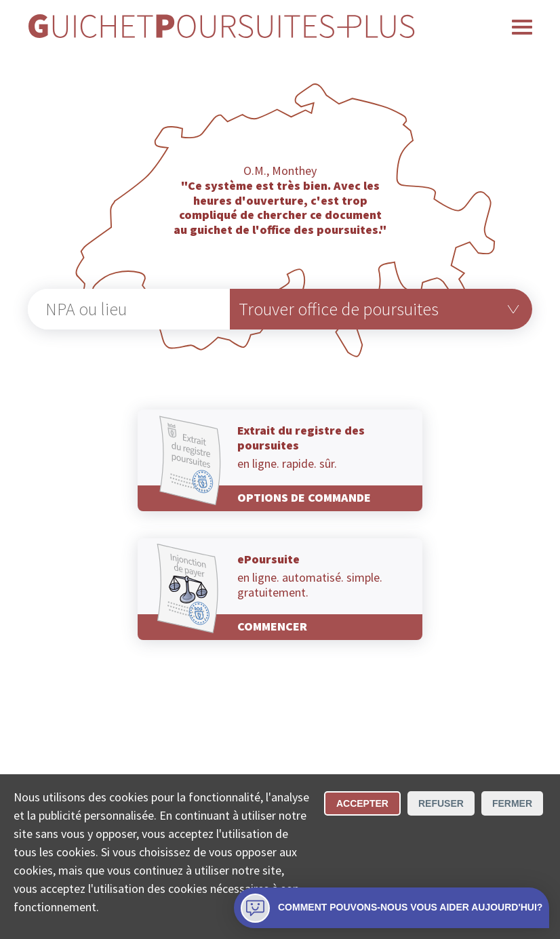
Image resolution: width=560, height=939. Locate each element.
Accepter (362, 803)
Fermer (512, 803)
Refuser (441, 803)
